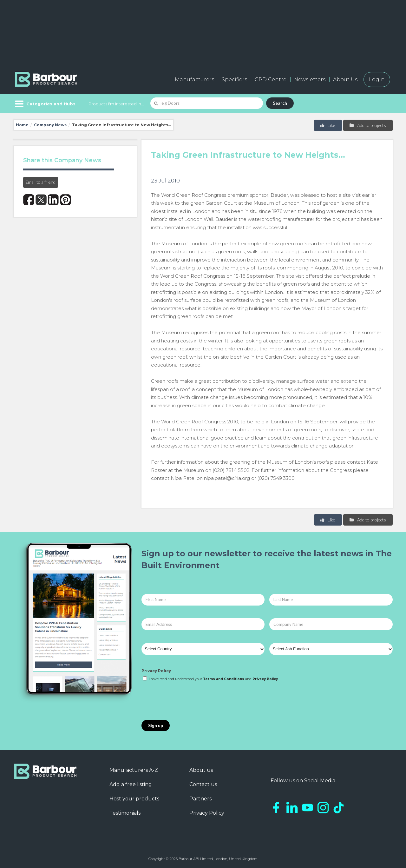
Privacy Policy (156, 671)
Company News (50, 125)
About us (201, 770)
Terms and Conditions (224, 679)
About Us (345, 80)
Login (377, 80)
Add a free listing (131, 784)
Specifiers (234, 80)
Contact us (203, 784)
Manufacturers (194, 80)
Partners (200, 799)
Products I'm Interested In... (116, 104)
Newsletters (310, 80)
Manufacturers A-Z (134, 770)
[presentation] (190, 701)
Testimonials (125, 813)
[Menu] (45, 104)
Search (280, 103)
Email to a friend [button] (40, 182)
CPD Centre (271, 80)
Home (22, 125)
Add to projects (367, 125)
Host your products (134, 799)
